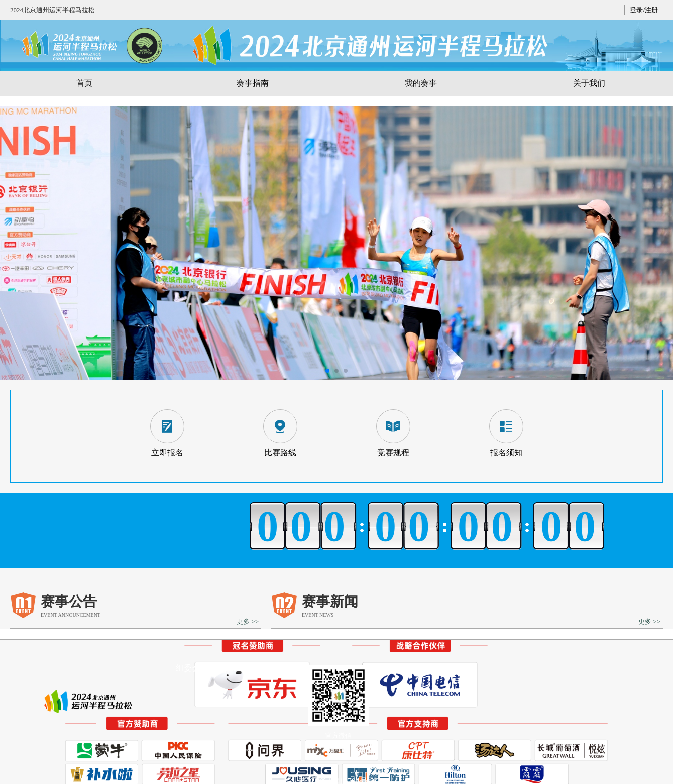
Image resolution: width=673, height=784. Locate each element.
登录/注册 (644, 10)
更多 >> (248, 622)
